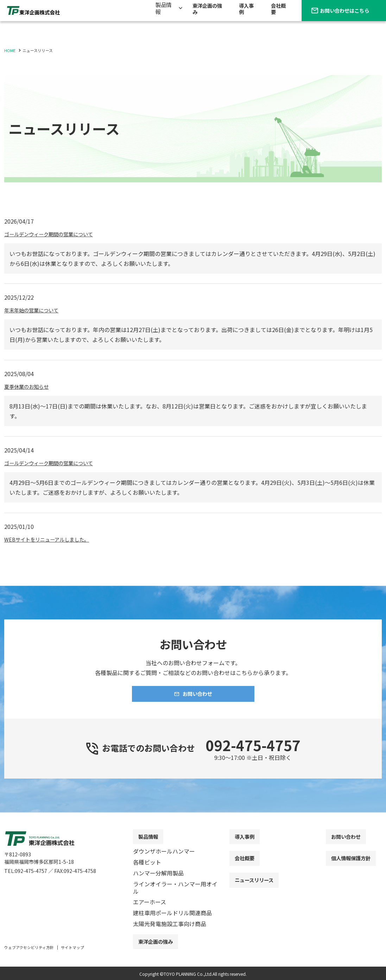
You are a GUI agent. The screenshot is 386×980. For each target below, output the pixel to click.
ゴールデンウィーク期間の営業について (55, 234)
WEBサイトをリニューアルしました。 (52, 539)
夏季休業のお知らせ (30, 386)
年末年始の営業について (35, 310)
